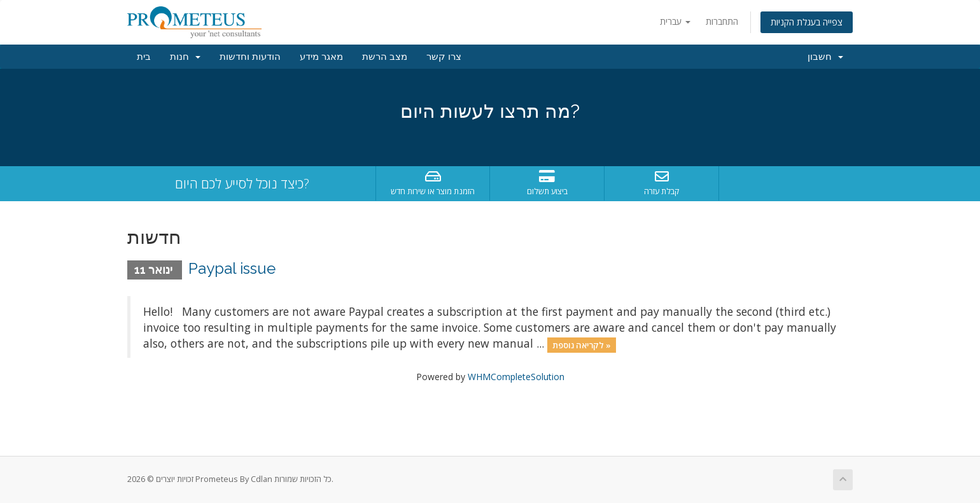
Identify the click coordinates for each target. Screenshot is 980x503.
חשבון (825, 57)
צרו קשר (444, 57)
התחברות (722, 21)
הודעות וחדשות (250, 57)
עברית (675, 21)
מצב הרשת (385, 57)
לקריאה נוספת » (582, 344)
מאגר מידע (321, 57)
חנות (185, 57)
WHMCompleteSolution (516, 377)
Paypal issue (232, 268)
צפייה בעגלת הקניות (807, 22)
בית (144, 57)
